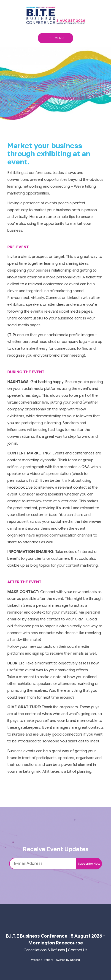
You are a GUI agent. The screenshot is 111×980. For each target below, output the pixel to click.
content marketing (23, 460)
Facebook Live (20, 487)
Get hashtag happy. (47, 382)
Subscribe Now (89, 864)
